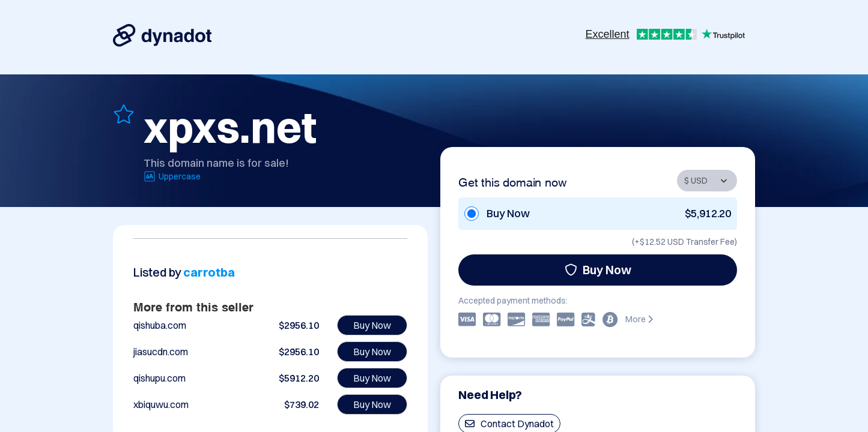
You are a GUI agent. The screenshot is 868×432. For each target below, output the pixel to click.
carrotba (209, 272)
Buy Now (598, 270)
